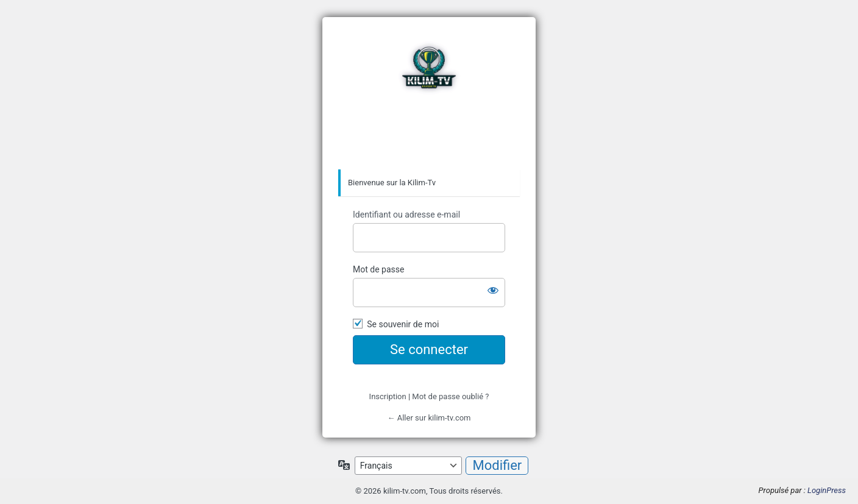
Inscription (388, 396)
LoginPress (827, 490)
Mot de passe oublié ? (450, 396)
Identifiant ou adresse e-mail (406, 215)
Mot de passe (378, 269)
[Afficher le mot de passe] (493, 290)
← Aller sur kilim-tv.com (429, 418)
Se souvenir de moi (403, 324)
